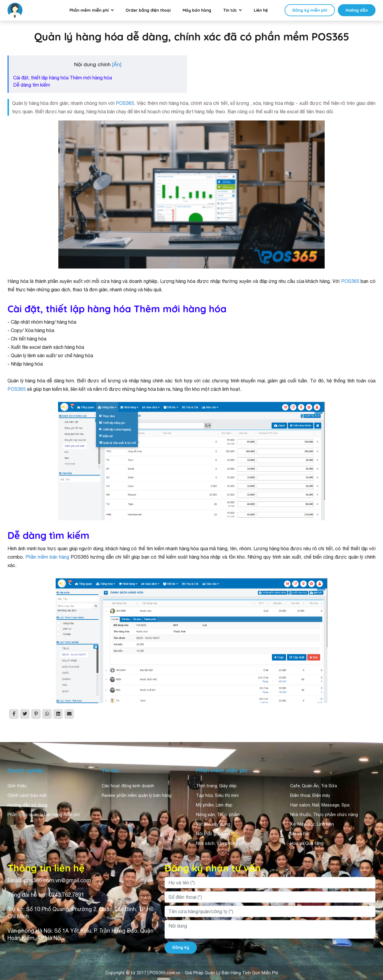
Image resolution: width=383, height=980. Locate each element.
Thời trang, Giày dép (216, 786)
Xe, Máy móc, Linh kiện (312, 824)
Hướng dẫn (357, 10)
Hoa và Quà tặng (307, 843)
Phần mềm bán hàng (47, 557)
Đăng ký (181, 947)
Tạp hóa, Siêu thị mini (217, 795)
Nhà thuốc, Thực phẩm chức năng (324, 815)
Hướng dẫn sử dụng (28, 805)
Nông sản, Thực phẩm (218, 815)
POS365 (125, 103)
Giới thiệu (17, 786)
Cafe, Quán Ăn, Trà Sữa (314, 786)
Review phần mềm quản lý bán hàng (137, 795)
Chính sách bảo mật (27, 795)
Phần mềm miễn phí (89, 10)
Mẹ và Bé (299, 834)
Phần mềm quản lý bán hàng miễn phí (44, 815)
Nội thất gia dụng (213, 834)
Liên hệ (261, 10)
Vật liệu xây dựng (213, 824)
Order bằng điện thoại (148, 10)
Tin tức (230, 10)
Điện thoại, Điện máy (310, 795)
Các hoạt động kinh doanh (128, 786)
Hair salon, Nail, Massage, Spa (320, 805)
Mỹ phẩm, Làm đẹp (214, 805)
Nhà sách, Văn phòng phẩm (223, 843)
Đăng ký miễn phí (310, 10)
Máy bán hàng (197, 10)
